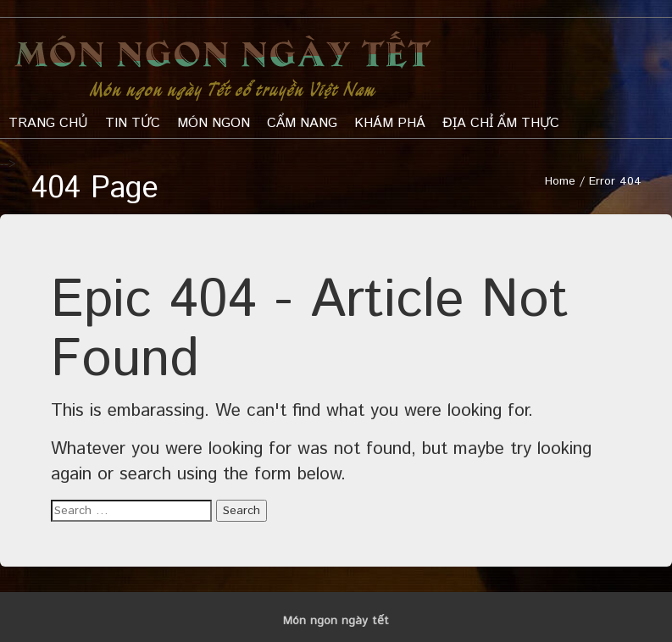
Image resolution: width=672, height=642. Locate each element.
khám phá (390, 123)
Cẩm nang (302, 123)
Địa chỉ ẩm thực (501, 123)
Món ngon (214, 123)
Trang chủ (48, 123)
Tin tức (133, 123)
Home (560, 181)
